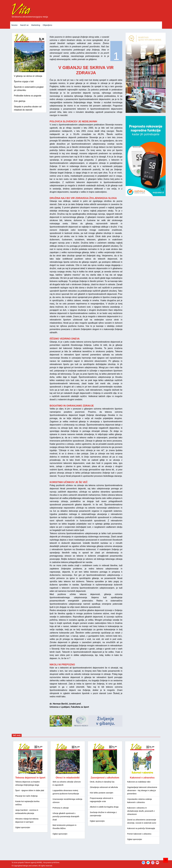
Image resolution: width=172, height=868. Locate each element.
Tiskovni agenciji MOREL (33, 862)
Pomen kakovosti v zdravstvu (139, 834)
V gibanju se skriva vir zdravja (28, 76)
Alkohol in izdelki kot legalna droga (104, 807)
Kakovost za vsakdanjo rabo (139, 782)
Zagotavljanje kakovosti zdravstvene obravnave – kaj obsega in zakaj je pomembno (142, 790)
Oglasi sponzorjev (23, 827)
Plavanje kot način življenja (26, 796)
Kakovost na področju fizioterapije (141, 828)
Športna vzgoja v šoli (24, 82)
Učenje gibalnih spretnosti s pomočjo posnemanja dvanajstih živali (66, 816)
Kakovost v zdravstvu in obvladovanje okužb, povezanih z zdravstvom (141, 811)
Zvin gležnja (20, 101)
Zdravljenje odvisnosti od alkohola (104, 787)
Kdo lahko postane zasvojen (102, 793)
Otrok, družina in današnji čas (102, 782)
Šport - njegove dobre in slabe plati (30, 790)
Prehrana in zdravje (61, 808)
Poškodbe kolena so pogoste (28, 96)
